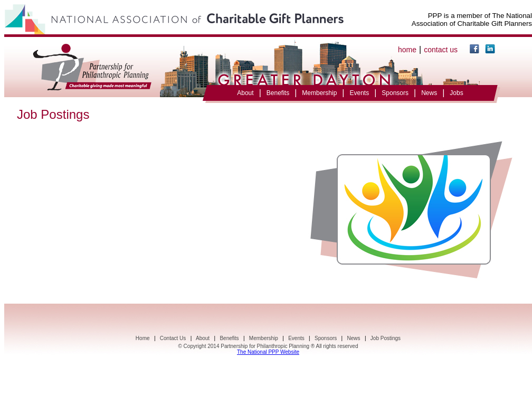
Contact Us (173, 338)
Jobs (456, 93)
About (245, 93)
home (407, 50)
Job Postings (386, 338)
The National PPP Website (268, 352)
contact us (441, 50)
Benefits (278, 93)
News (429, 93)
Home (143, 338)
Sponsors (395, 93)
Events (359, 93)
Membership (319, 93)
